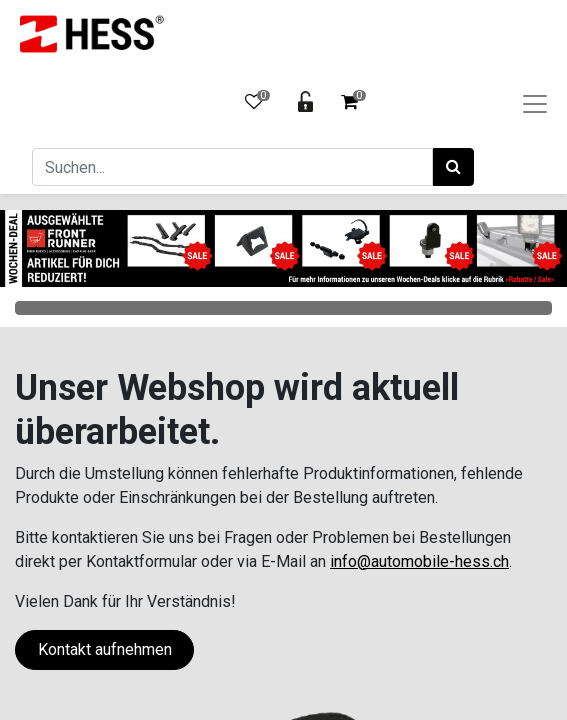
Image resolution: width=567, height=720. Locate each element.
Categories (283, 308)
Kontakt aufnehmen (105, 649)
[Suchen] (453, 167)
